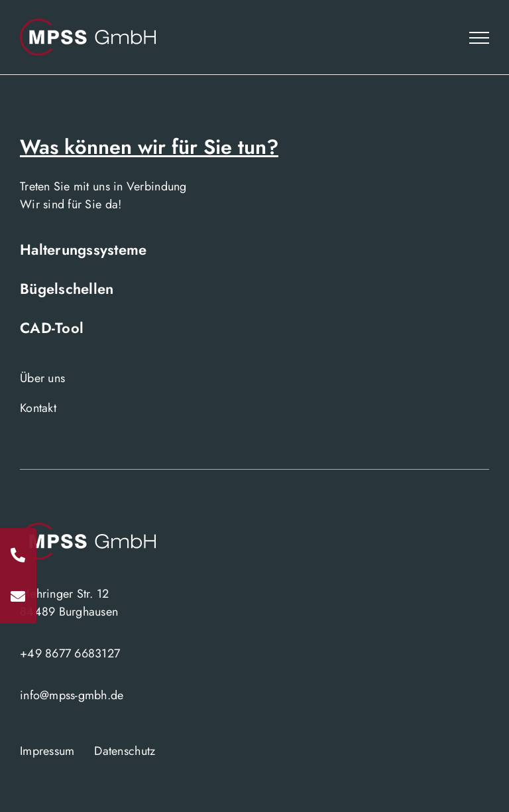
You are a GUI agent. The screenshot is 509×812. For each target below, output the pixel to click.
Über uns (42, 378)
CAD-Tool (52, 328)
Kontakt (38, 408)
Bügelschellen (67, 289)
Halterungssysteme (84, 249)
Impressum (47, 751)
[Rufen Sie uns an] (18, 555)
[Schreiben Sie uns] (18, 596)
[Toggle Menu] (479, 38)
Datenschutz (125, 751)
